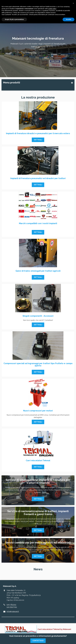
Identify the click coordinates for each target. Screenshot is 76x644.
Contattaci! (38, 641)
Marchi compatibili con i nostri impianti (38, 223)
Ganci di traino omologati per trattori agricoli (38, 271)
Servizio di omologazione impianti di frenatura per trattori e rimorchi (38, 481)
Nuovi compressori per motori (38, 411)
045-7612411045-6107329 (12, 606)
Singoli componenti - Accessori (38, 316)
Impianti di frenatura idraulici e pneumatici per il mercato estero (38, 133)
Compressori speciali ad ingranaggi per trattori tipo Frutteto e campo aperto (38, 365)
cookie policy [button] (52, 9)
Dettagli (38, 140)
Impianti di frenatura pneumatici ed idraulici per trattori (38, 178)
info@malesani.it (13, 611)
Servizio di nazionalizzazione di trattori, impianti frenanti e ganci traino (38, 513)
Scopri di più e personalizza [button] (14, 19)
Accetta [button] (68, 19)
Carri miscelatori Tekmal (38, 460)
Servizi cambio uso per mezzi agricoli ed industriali (38, 543)
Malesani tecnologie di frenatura (38, 38)
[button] (73, 3)
